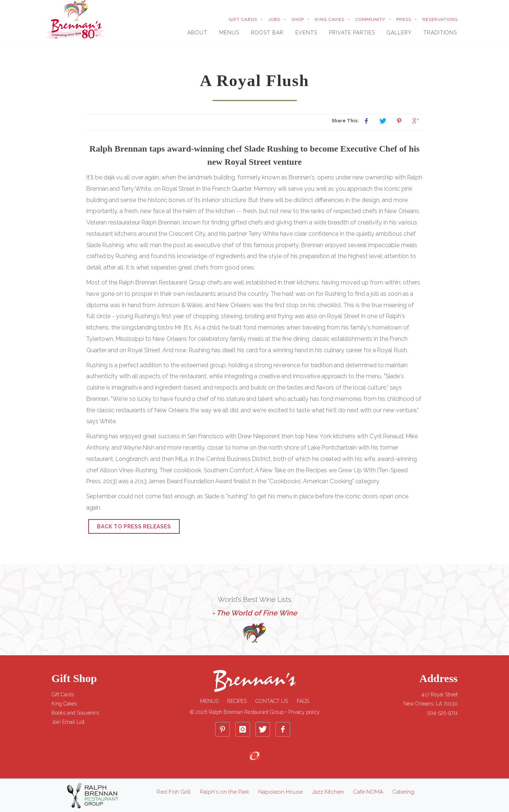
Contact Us (272, 701)
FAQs (303, 701)
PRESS (404, 19)
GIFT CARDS (243, 19)
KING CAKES (330, 19)
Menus (209, 701)
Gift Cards (63, 694)
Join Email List (68, 722)
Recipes (237, 701)
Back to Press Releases (134, 526)
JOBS (274, 19)
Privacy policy (304, 712)
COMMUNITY (370, 19)
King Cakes (64, 704)
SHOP (298, 19)
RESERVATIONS (440, 19)
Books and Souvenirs (75, 713)
